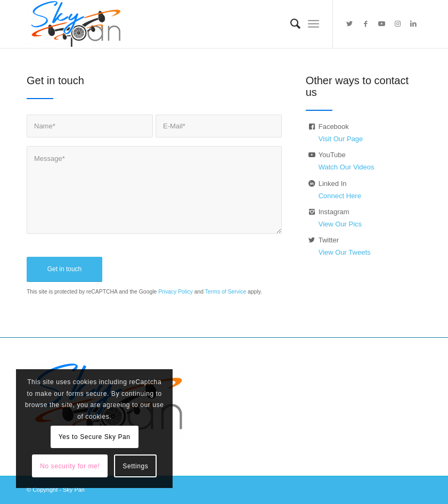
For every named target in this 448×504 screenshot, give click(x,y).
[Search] (290, 24)
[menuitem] (290, 24)
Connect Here (340, 196)
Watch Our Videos (347, 167)
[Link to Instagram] (397, 24)
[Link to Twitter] (349, 24)
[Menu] (313, 24)
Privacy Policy (176, 292)
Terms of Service (226, 292)
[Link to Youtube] (381, 24)
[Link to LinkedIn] (413, 24)
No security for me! (70, 466)
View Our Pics (340, 224)
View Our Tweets (345, 252)
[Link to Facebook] (365, 24)
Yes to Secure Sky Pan (95, 437)
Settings (135, 466)
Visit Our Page (341, 139)
